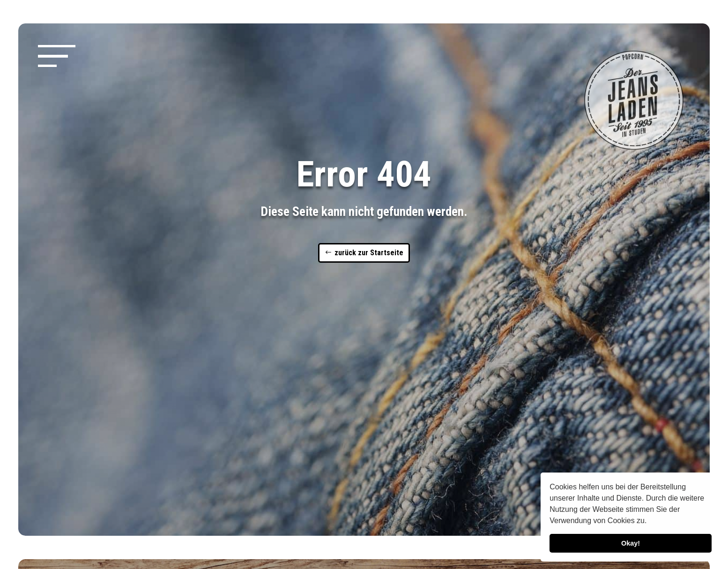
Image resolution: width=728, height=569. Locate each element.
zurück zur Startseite (369, 253)
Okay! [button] (631, 543)
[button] (650, 522)
